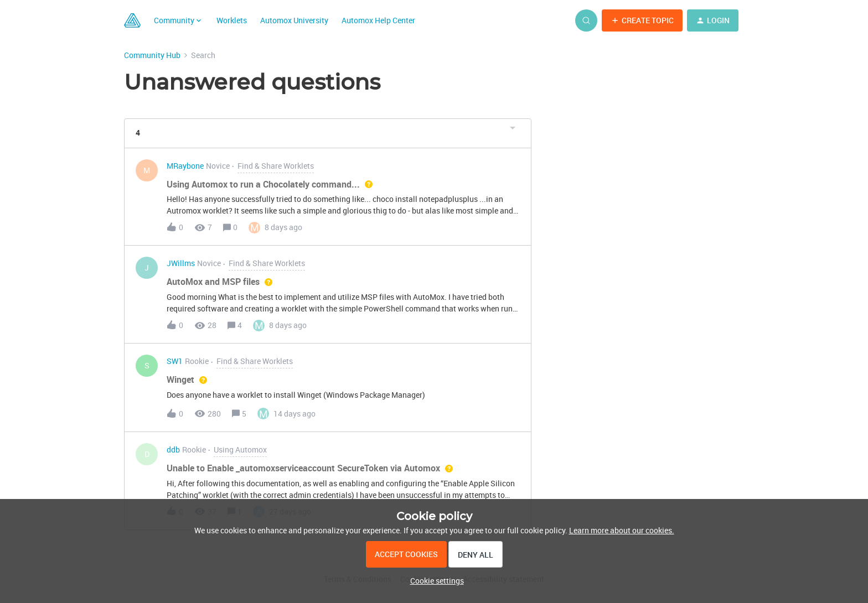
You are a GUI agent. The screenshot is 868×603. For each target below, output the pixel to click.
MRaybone (185, 166)
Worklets (232, 20)
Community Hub (152, 55)
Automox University (294, 20)
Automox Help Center (378, 20)
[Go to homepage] (132, 20)
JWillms (181, 264)
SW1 (175, 362)
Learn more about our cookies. (622, 530)
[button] (642, 20)
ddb (173, 450)
